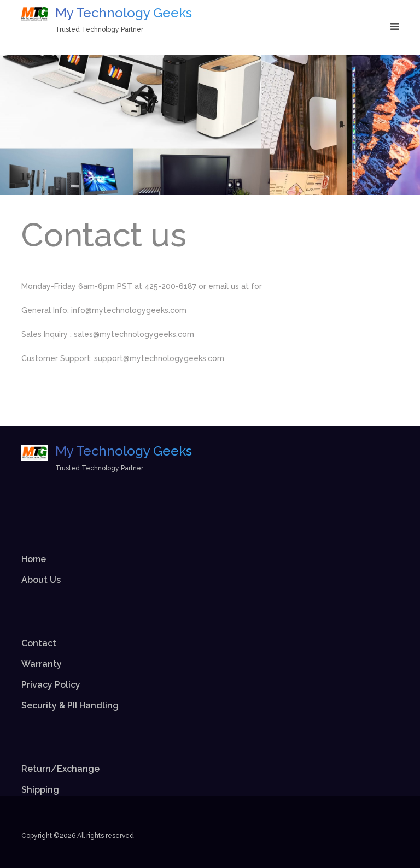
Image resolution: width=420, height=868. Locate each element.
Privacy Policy (51, 685)
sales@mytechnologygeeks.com (134, 334)
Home (34, 559)
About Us (41, 580)
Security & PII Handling (70, 705)
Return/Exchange (60, 769)
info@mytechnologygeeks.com (129, 310)
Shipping (40, 790)
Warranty (42, 664)
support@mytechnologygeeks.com (159, 358)
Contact (39, 643)
